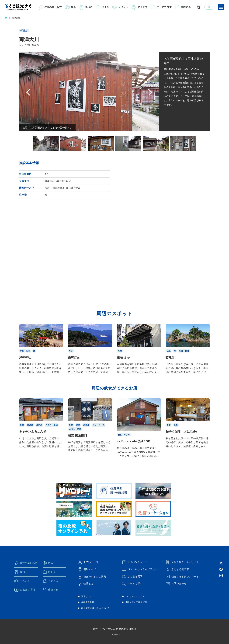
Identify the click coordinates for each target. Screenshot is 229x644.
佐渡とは (86, 584)
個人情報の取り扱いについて (95, 608)
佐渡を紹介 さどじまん (182, 562)
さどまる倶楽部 (177, 569)
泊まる (105, 7)
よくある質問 (132, 577)
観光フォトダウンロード (182, 577)
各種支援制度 (88, 602)
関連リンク (87, 596)
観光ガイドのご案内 (92, 577)
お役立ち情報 (25, 590)
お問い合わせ (176, 584)
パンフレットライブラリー (140, 569)
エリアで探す (164, 7)
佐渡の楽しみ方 (53, 7)
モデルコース (88, 562)
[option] (46, 143)
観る (73, 7)
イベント (123, 7)
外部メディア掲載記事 (136, 602)
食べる (89, 7)
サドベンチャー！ (135, 562)
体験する (186, 7)
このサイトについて (135, 596)
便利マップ (87, 569)
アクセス (143, 7)
